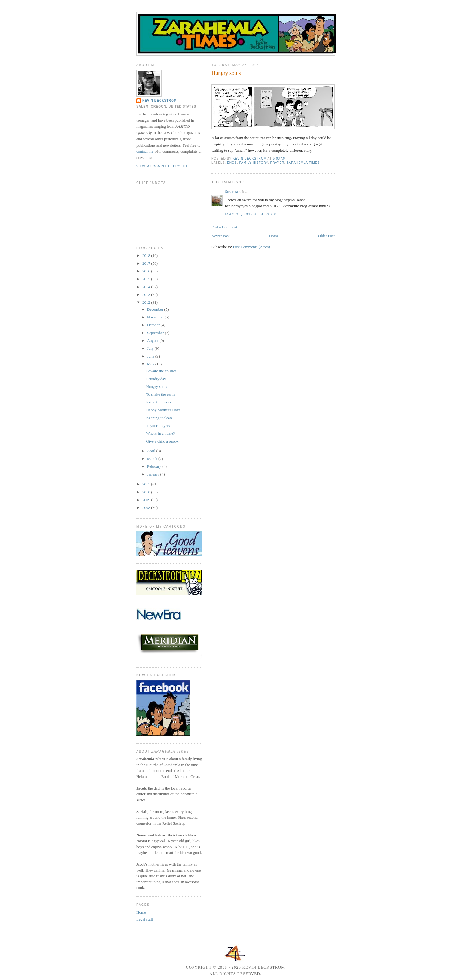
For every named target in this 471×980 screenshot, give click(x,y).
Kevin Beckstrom (160, 100)
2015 (147, 279)
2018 (147, 256)
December (156, 309)
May (151, 364)
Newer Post (220, 236)
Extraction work (159, 402)
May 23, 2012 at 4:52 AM (251, 214)
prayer (277, 163)
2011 (147, 484)
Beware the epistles (161, 371)
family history (253, 163)
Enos (232, 163)
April (152, 451)
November (156, 317)
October (154, 325)
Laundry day (156, 379)
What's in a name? (160, 433)
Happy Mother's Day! (163, 410)
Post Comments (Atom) (252, 247)
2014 (147, 287)
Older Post (326, 236)
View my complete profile (162, 166)
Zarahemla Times (303, 163)
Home (274, 236)
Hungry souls (156, 387)
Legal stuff (145, 919)
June (151, 356)
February (155, 466)
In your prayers (158, 426)
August (153, 341)
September (156, 333)
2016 (147, 271)
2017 (147, 263)
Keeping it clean (159, 418)
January (154, 474)
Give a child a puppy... (164, 441)
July (151, 348)
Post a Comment (224, 227)
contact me (145, 151)
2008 (147, 508)
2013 (147, 295)
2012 (147, 302)
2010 (147, 492)
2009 (147, 500)
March (153, 459)
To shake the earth (160, 394)
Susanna (231, 192)
